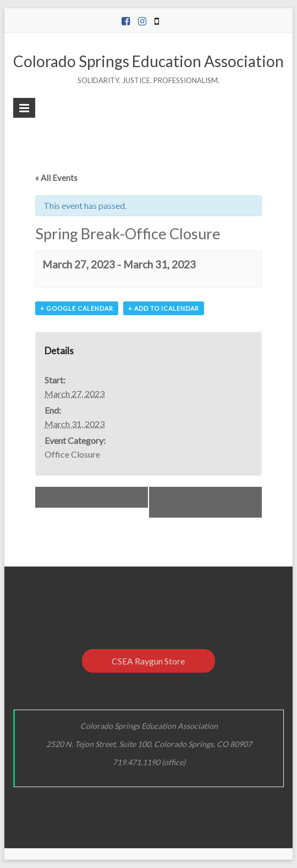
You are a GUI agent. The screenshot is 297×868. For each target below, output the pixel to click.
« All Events (56, 178)
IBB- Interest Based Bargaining (215, 502)
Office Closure (72, 454)
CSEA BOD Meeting (86, 497)
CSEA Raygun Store (148, 661)
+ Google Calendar (77, 308)
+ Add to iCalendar (164, 308)
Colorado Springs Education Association (148, 61)
